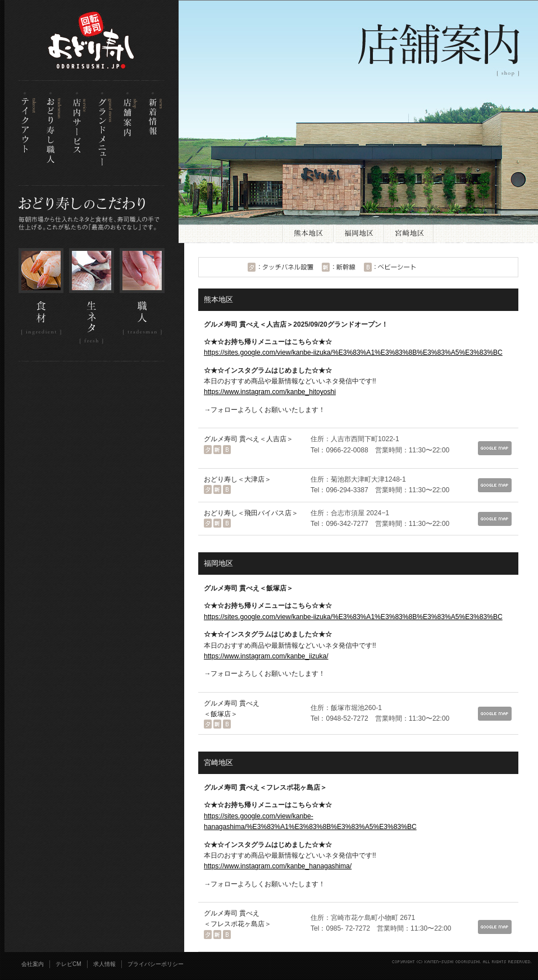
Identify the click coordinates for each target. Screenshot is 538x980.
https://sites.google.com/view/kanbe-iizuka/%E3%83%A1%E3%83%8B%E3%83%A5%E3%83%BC (353, 352)
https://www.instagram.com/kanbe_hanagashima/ (278, 866)
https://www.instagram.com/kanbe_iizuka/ (266, 656)
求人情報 (104, 964)
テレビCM (69, 964)
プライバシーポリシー (156, 964)
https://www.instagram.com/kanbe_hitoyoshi (270, 392)
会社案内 (33, 964)
